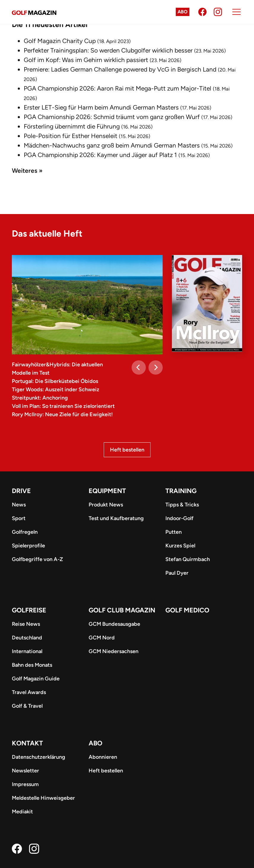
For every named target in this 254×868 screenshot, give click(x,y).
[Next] (156, 368)
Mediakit (22, 812)
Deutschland (27, 638)
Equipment (107, 491)
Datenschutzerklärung (39, 757)
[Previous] (139, 368)
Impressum (25, 784)
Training (181, 491)
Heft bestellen (127, 450)
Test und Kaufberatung (116, 518)
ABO (95, 743)
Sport (19, 518)
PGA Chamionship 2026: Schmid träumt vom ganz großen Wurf (112, 117)
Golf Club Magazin (122, 610)
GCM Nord (102, 638)
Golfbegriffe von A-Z (37, 559)
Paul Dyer (177, 573)
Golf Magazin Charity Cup (60, 41)
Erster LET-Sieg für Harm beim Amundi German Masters (101, 107)
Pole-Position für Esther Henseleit (71, 136)
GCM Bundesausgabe (114, 624)
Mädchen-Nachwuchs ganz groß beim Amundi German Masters (112, 145)
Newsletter (25, 771)
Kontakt (27, 743)
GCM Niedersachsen (114, 651)
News (19, 505)
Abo (183, 12)
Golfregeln (25, 532)
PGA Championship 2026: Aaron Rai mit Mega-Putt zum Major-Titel (118, 88)
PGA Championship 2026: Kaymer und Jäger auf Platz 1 (100, 155)
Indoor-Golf (179, 518)
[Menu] (237, 12)
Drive (21, 491)
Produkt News (106, 505)
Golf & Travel (27, 706)
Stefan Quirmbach (188, 559)
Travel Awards (29, 692)
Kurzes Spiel (180, 546)
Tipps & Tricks (182, 505)
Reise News (26, 624)
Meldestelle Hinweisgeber (43, 798)
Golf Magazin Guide (36, 679)
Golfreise (29, 610)
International (27, 651)
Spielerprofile (28, 546)
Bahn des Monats (32, 665)
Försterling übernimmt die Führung (72, 126)
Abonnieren (103, 757)
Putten (174, 532)
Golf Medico (187, 610)
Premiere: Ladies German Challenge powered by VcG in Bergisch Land (120, 69)
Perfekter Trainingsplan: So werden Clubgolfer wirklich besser (108, 50)
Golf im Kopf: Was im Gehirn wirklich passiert (86, 60)
